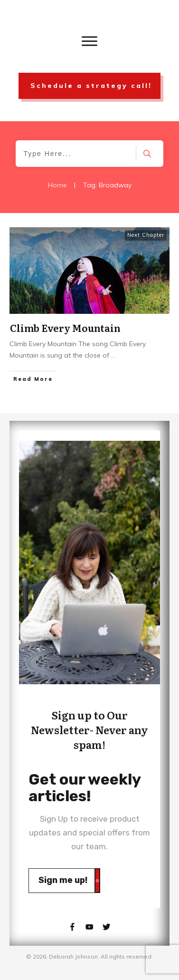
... (113, 355)
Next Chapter (146, 235)
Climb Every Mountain (65, 328)
